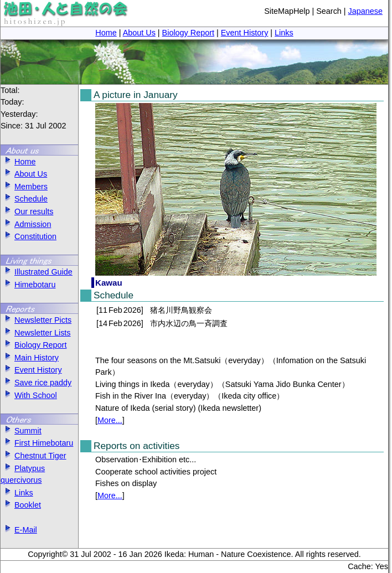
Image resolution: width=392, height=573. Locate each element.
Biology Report (188, 33)
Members (24, 187)
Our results (27, 211)
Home (106, 33)
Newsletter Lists (36, 333)
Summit (21, 431)
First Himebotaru (37, 443)
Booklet (21, 505)
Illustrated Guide (37, 272)
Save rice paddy (36, 383)
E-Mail (19, 530)
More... (110, 420)
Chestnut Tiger (33, 456)
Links (284, 33)
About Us (139, 33)
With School (29, 395)
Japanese (365, 11)
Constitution (29, 236)
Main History (30, 358)
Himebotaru (28, 285)
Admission (26, 224)
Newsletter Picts (36, 320)
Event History (245, 33)
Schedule (24, 199)
